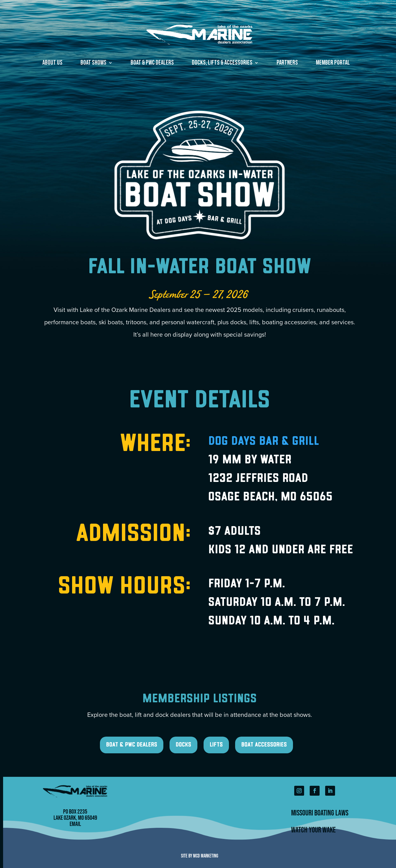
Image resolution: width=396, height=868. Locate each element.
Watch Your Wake (313, 830)
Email (75, 824)
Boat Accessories (264, 745)
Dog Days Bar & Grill (264, 442)
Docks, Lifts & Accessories (222, 64)
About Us (52, 64)
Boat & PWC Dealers (152, 64)
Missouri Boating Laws (320, 813)
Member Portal (333, 64)
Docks (183, 745)
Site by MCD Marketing (200, 856)
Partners (287, 64)
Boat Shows (93, 64)
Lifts (216, 745)
